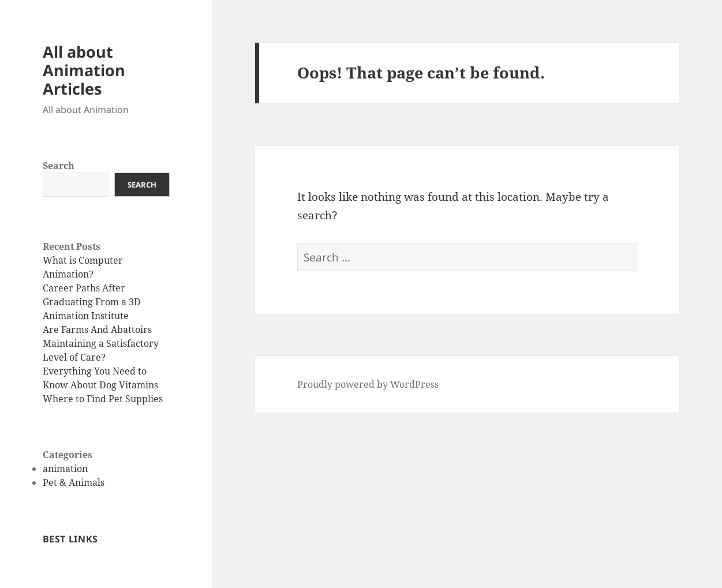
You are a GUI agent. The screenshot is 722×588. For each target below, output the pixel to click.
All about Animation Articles (84, 70)
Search (59, 166)
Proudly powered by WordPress (368, 384)
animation (65, 469)
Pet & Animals (74, 482)
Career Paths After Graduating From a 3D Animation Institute (92, 302)
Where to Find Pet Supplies (103, 399)
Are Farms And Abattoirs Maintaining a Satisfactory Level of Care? (101, 343)
